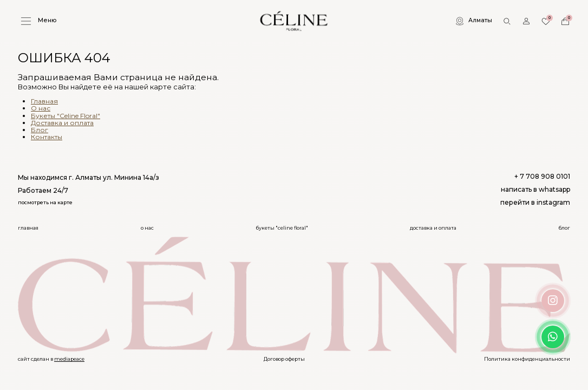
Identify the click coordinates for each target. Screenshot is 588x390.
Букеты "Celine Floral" (66, 116)
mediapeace (69, 359)
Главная (44, 101)
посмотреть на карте (45, 203)
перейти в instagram (535, 203)
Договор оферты (284, 359)
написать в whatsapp (535, 190)
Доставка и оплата (62, 123)
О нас (41, 108)
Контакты (47, 137)
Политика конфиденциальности (527, 359)
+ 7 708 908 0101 (542, 177)
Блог (40, 130)
